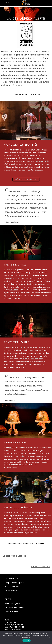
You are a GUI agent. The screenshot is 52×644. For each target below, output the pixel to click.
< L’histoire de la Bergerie (14, 556)
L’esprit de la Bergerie (14, 583)
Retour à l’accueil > (40, 567)
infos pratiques (12, 611)
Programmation (12, 586)
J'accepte (27, 641)
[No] (49, 637)
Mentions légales (12, 604)
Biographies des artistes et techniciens (26, 544)
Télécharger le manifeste (26, 179)
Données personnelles (15, 607)
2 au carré (14, 290)
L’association (11, 590)
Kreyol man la (42, 161)
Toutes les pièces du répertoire (26, 95)
